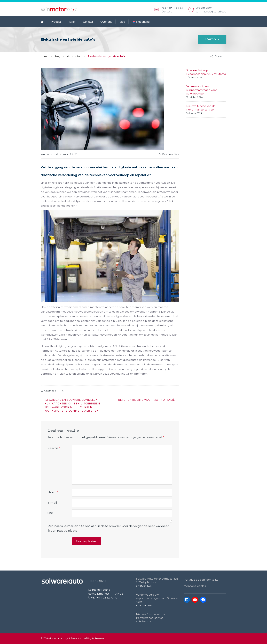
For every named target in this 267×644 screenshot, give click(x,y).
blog (122, 22)
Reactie (54, 448)
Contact (167, 12)
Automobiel (74, 56)
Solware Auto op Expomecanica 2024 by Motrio (206, 72)
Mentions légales (195, 586)
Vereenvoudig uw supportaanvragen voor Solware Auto (202, 90)
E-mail (53, 503)
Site (50, 513)
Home (45, 56)
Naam (53, 492)
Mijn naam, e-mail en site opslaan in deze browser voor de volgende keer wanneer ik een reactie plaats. (108, 528)
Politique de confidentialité (201, 580)
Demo (210, 39)
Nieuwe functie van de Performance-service (201, 108)
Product (56, 22)
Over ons (106, 22)
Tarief (72, 22)
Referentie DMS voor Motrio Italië (146, 400)
